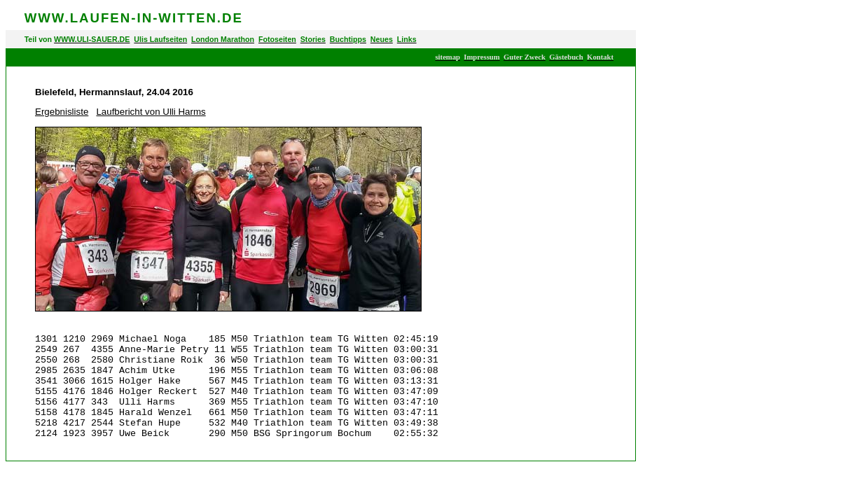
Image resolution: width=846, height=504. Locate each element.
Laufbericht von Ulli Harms (151, 112)
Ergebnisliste (62, 112)
